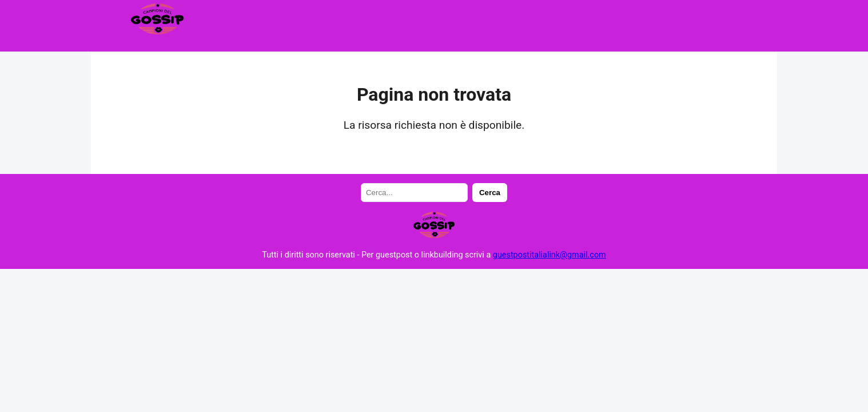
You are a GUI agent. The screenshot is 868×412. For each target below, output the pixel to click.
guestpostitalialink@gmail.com (550, 255)
